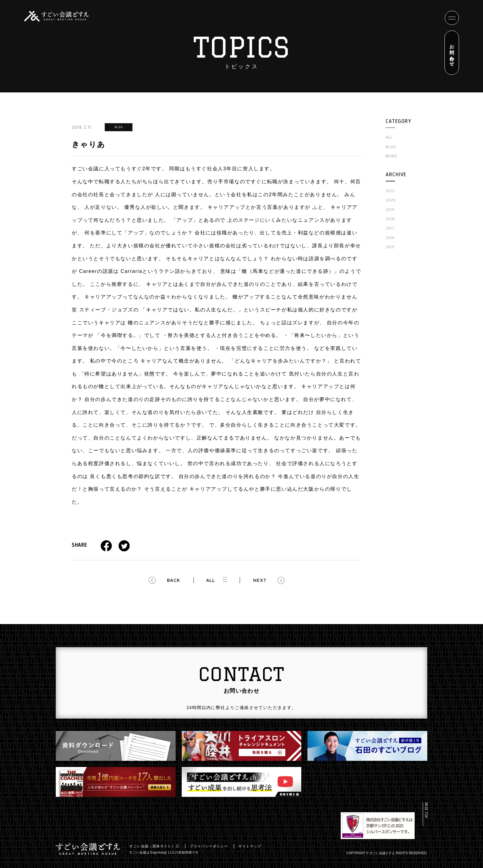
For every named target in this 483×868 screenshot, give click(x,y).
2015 (390, 247)
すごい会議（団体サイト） (156, 846)
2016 (390, 238)
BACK (174, 580)
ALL (210, 580)
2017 (390, 228)
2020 (391, 200)
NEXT (260, 580)
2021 (390, 191)
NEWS (392, 156)
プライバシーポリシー (211, 846)
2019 (390, 210)
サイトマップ (252, 846)
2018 (390, 219)
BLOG (391, 147)
